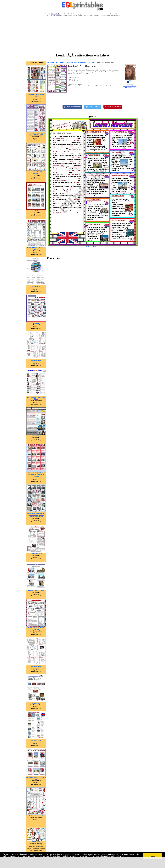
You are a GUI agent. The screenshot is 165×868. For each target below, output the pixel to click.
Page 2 (95, 246)
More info (126, 856)
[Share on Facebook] (72, 107)
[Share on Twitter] (93, 107)
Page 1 (88, 246)
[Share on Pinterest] (113, 107)
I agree (152, 856)
